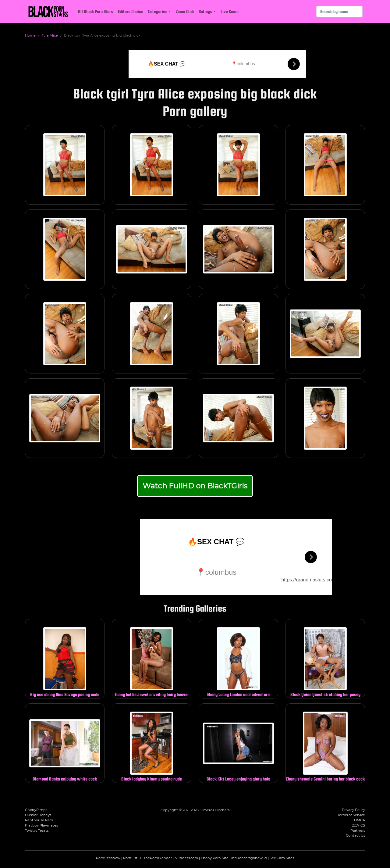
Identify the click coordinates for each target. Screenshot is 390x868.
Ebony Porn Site (215, 858)
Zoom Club (185, 11)
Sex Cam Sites (282, 858)
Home (30, 35)
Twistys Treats (37, 830)
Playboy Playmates (41, 825)
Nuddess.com (186, 858)
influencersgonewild (249, 858)
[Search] (339, 12)
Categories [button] (158, 11)
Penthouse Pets (39, 820)
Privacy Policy (353, 810)
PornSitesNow (108, 858)
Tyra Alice (50, 35)
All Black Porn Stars (96, 11)
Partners (358, 830)
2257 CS (358, 825)
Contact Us (355, 835)
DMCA (360, 820)
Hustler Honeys (38, 815)
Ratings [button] (205, 11)
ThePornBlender (158, 858)
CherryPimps (36, 810)
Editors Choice (131, 11)
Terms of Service (351, 815)
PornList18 (132, 858)
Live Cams (230, 11)
